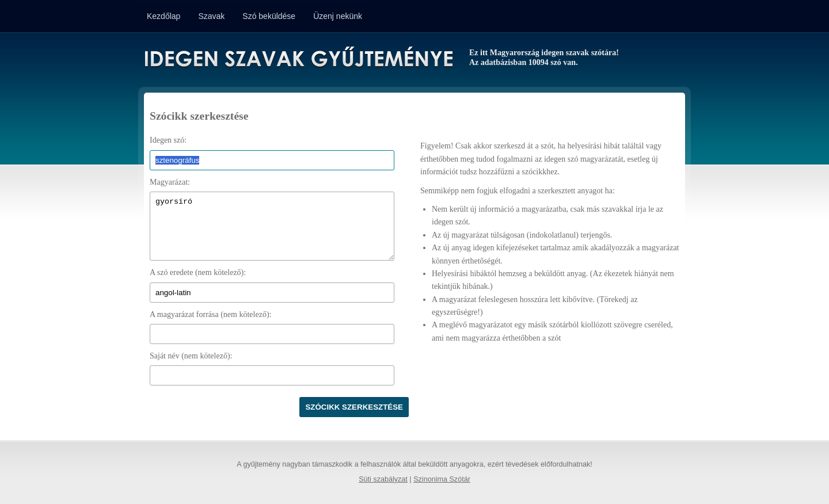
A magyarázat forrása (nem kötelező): (210, 314)
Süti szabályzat (383, 479)
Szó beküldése (269, 16)
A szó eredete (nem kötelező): (198, 272)
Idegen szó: (168, 140)
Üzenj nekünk (338, 16)
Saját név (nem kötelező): (191, 356)
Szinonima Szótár (442, 479)
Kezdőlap (163, 16)
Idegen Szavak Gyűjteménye (298, 59)
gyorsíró (272, 226)
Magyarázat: (170, 182)
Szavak (211, 16)
